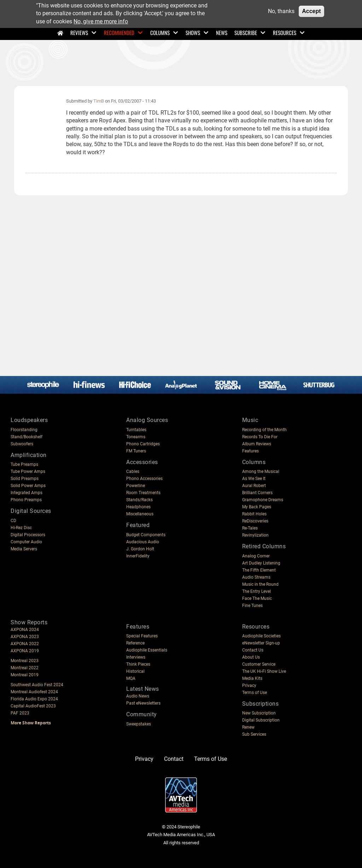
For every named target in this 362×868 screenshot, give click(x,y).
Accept (311, 11)
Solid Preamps (25, 479)
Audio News (138, 696)
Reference (135, 643)
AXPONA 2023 (25, 637)
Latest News (143, 689)
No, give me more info (101, 21)
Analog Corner (256, 556)
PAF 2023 (20, 713)
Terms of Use (255, 693)
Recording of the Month (264, 430)
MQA (131, 678)
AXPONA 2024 (25, 630)
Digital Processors (28, 535)
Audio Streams (256, 577)
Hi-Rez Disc (21, 528)
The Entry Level (256, 591)
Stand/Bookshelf (27, 437)
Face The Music (257, 598)
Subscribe (246, 33)
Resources (285, 33)
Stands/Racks (139, 500)
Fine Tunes (252, 606)
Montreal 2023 (25, 661)
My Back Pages (257, 507)
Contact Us (253, 650)
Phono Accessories (144, 479)
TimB (99, 101)
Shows (193, 33)
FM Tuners (136, 451)
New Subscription (259, 713)
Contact (174, 759)
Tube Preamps (24, 464)
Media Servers (24, 549)
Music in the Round (260, 584)
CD (13, 521)
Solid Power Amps (28, 486)
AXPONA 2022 (25, 644)
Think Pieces (138, 664)
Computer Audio (26, 542)
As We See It (254, 479)
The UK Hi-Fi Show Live (264, 671)
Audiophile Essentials (147, 650)
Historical (135, 671)
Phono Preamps (26, 500)
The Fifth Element (259, 570)
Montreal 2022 (25, 668)
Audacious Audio (143, 542)
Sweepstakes (139, 724)
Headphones (138, 507)
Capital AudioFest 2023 (33, 706)
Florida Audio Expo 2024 (34, 699)
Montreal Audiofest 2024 (34, 692)
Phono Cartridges (143, 444)
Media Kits (252, 678)
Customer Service (259, 664)
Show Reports (29, 622)
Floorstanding (24, 430)
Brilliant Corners (257, 493)
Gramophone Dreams (263, 500)
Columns (160, 33)
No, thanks (281, 11)
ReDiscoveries (255, 521)
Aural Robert (254, 486)
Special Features (142, 636)
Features (250, 451)
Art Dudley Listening (261, 563)
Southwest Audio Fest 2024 (37, 685)
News (222, 33)
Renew (248, 727)
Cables (133, 471)
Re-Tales (250, 528)
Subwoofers (22, 444)
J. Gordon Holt (140, 549)
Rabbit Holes (254, 514)
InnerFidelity (138, 556)
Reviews (79, 33)
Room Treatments (143, 493)
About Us (251, 657)
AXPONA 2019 (25, 651)
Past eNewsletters (143, 703)
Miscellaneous (140, 514)
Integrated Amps (27, 493)
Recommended (119, 33)
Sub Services (254, 734)
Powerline (136, 486)
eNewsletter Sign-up (261, 643)
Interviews (136, 657)
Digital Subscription (261, 720)
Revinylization (255, 535)
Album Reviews (257, 444)
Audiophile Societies (261, 636)
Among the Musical (261, 471)
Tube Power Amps (28, 471)
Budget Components (146, 535)
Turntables (136, 430)
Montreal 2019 (25, 675)
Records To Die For (260, 437)
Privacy (249, 685)
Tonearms (136, 437)
